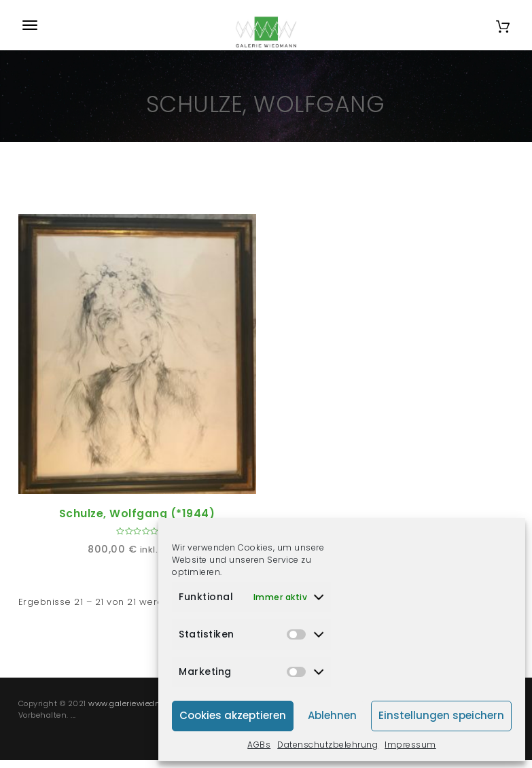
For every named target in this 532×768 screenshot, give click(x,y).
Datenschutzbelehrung (327, 745)
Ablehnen (332, 715)
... (73, 715)
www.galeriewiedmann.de (139, 703)
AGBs (259, 745)
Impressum (410, 745)
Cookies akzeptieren (233, 715)
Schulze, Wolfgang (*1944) (137, 513)
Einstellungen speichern (441, 715)
